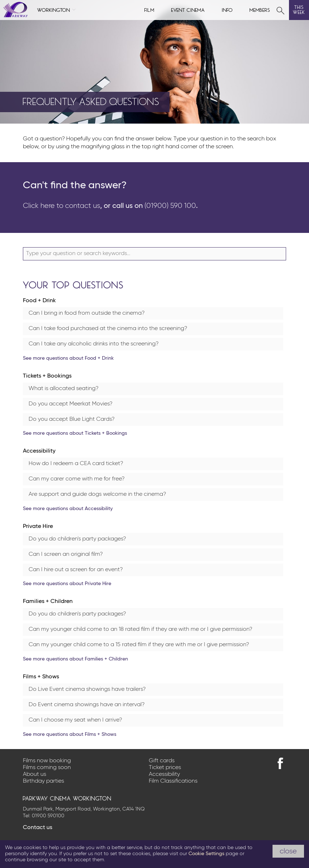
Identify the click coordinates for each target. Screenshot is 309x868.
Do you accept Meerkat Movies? (70, 404)
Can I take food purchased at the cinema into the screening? (108, 329)
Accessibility (164, 774)
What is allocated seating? (63, 389)
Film (149, 9)
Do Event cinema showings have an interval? (87, 705)
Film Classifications (173, 781)
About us (35, 774)
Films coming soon (47, 768)
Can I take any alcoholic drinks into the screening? (94, 344)
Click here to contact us (62, 206)
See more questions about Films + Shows (70, 734)
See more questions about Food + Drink (68, 358)
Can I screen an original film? (66, 554)
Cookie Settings (206, 854)
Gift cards (162, 761)
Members (260, 9)
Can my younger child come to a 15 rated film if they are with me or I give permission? (139, 645)
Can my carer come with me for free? (77, 479)
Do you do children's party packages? (77, 539)
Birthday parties (43, 781)
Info (227, 9)
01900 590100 (48, 816)
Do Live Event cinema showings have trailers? (87, 689)
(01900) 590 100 (170, 206)
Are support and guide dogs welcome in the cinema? (97, 494)
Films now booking (47, 761)
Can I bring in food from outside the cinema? (87, 313)
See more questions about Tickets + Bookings (75, 433)
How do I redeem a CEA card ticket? (76, 464)
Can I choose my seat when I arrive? (75, 720)
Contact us (38, 828)
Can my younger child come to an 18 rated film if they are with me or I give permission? (140, 629)
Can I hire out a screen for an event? (76, 570)
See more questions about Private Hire (67, 584)
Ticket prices (165, 768)
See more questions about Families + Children (75, 659)
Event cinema (188, 9)
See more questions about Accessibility (68, 509)
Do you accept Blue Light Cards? (72, 419)
